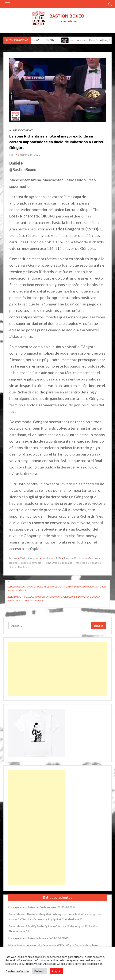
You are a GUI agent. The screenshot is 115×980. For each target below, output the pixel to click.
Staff (12, 155)
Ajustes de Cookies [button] (17, 971)
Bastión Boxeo (67, 16)
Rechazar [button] (39, 971)
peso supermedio (31, 563)
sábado (95, 563)
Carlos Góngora (29, 558)
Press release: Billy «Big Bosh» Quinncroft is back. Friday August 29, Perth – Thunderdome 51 (53, 929)
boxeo (13, 558)
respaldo (67, 563)
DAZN (57, 558)
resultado (81, 563)
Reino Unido (52, 563)
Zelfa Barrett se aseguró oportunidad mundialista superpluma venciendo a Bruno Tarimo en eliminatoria (54, 599)
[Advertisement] (57, 669)
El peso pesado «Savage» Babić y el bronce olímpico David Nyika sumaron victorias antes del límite (57, 589)
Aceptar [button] (56, 971)
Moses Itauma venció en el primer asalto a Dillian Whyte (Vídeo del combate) (53, 945)
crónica (46, 558)
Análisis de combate (21, 130)
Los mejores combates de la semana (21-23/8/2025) (39, 938)
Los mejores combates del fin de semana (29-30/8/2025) (42, 907)
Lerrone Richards (74, 558)
